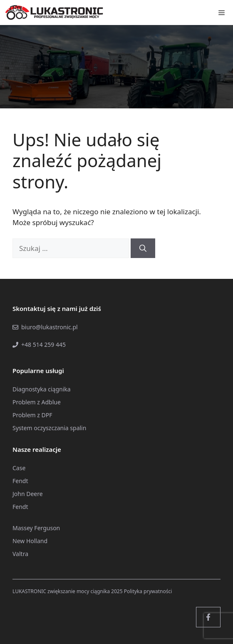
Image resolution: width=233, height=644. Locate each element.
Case (19, 468)
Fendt (20, 481)
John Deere (28, 494)
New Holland (30, 541)
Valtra (20, 554)
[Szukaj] (143, 248)
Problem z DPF (32, 415)
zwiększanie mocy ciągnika (79, 591)
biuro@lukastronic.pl (50, 327)
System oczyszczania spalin (49, 428)
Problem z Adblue (37, 402)
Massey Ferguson (36, 528)
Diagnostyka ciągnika (42, 389)
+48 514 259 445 (43, 345)
